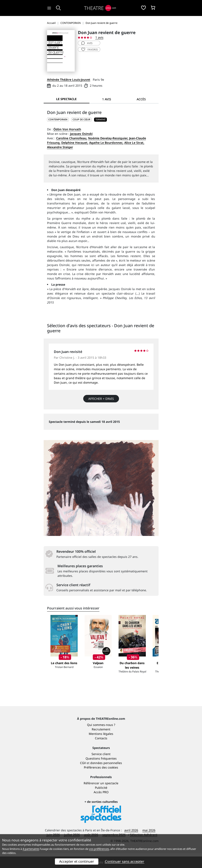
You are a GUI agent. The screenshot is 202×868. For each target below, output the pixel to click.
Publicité (101, 802)
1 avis (99, 37)
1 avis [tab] (107, 99)
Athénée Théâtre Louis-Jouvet (69, 80)
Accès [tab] (141, 99)
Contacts (101, 753)
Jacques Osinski (81, 134)
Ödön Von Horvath (67, 129)
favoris (90, 50)
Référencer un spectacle (101, 798)
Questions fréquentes (101, 773)
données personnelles (106, 778)
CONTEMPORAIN (58, 119)
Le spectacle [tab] (66, 99)
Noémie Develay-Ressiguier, (108, 138)
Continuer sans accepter (125, 861)
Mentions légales (101, 748)
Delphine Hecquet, (75, 143)
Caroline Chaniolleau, (72, 138)
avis (87, 43)
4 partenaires (31, 849)
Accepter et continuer (77, 861)
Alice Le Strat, (134, 143)
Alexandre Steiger (60, 147)
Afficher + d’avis (101, 399)
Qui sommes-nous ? (101, 739)
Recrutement (101, 744)
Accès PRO (101, 807)
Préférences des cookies (101, 782)
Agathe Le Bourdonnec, (106, 143)
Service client (101, 769)
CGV (83, 778)
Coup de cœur (81, 119)
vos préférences (99, 849)
